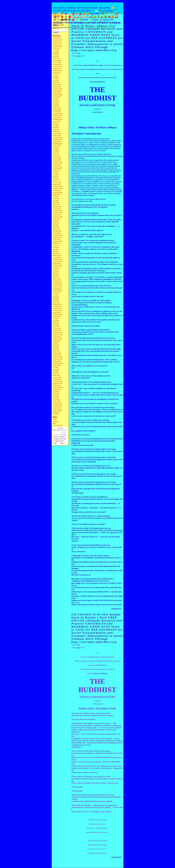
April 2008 (56, 398)
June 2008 (56, 394)
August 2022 (57, 48)
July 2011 (56, 319)
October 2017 (57, 166)
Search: (56, 28)
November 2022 (58, 42)
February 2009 (57, 377)
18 (54, 439)
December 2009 (58, 357)
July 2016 (56, 197)
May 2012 (56, 298)
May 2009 (56, 371)
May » (63, 443)
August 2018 (57, 146)
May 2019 (56, 127)
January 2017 (57, 184)
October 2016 (57, 190)
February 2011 (57, 329)
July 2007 (56, 414)
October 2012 (57, 288)
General (78, 53)
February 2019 (57, 134)
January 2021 (57, 87)
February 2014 (57, 255)
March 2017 (56, 180)
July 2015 (56, 221)
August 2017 (57, 170)
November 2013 (58, 262)
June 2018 (56, 150)
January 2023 (57, 38)
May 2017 (56, 176)
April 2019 (56, 129)
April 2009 (56, 373)
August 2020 (57, 97)
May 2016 (56, 201)
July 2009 (56, 367)
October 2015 (57, 215)
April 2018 (56, 154)
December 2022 (58, 40)
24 (65, 439)
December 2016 (58, 186)
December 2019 (58, 113)
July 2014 (56, 245)
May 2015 (56, 225)
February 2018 (57, 158)
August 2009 (57, 365)
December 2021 (58, 64)
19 (56, 439)
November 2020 (58, 91)
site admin (78, 56)
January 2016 (57, 209)
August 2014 (57, 243)
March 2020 (56, 107)
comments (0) (116, 609)
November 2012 (58, 286)
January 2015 (57, 233)
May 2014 (56, 249)
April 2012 (56, 300)
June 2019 (56, 125)
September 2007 (58, 410)
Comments (58, 425)
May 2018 (56, 152)
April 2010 (56, 349)
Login (55, 419)
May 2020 (56, 103)
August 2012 (57, 292)
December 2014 (58, 235)
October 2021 (57, 68)
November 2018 (58, 140)
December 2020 (58, 89)
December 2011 (58, 308)
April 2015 (56, 227)
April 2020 (56, 105)
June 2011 (56, 321)
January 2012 (57, 306)
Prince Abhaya (81, 213)
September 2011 (58, 314)
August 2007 (57, 412)
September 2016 (58, 192)
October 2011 (57, 312)
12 (56, 437)
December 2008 (58, 382)
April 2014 (56, 251)
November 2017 (58, 164)
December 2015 (58, 211)
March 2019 (56, 131)
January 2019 (57, 136)
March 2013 (56, 278)
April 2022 (56, 56)
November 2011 (58, 310)
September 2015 (58, 217)
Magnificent (77, 581)
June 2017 (56, 174)
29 (61, 441)
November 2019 (58, 115)
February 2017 (57, 182)
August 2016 (57, 194)
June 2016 (56, 199)
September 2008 (58, 388)
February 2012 (57, 304)
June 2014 (56, 247)
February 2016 (57, 207)
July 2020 (56, 99)
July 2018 (56, 148)
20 (58, 439)
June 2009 (56, 369)
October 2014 (57, 239)
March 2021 (56, 83)
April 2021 (56, 81)
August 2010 (57, 341)
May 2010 (56, 347)
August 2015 (57, 219)
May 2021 (56, 79)
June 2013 (56, 272)
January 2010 (57, 355)
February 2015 (57, 231)
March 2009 (56, 375)
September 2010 (58, 339)
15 (61, 437)
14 (60, 437)
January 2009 (57, 380)
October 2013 (57, 264)
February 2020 (57, 109)
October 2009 (57, 361)
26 (56, 441)
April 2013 (56, 276)
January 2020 (57, 111)
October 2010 (57, 337)
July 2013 (56, 270)
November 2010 (58, 335)
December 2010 (58, 333)
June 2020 (56, 101)
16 (63, 437)
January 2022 (57, 62)
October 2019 (57, 117)
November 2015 (58, 213)
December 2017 (58, 162)
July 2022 (56, 50)
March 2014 (56, 253)
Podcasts (56, 421)
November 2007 (58, 406)
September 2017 (58, 168)
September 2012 (58, 290)
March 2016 (56, 205)
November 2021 (58, 66)
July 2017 (56, 172)
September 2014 (58, 241)
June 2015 (56, 223)
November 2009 (58, 359)
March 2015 (56, 229)
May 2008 (56, 396)
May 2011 (56, 323)
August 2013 (57, 268)
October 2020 (57, 93)
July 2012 (56, 294)
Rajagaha (78, 207)
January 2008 (57, 402)
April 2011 (56, 325)
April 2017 (56, 178)
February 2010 (57, 353)
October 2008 (57, 386)
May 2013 (56, 274)
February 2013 (57, 280)
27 (58, 441)
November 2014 (58, 237)
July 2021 (56, 75)
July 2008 (56, 392)
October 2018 (57, 142)
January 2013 (57, 282)
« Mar (55, 443)
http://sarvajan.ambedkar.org (101, 673)
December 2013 (58, 260)
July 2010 (56, 343)
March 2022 (56, 58)
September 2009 (58, 363)
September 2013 (58, 266)
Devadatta (89, 271)
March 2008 (56, 400)
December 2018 (58, 138)
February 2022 (57, 60)
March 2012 (56, 302)
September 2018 (58, 144)
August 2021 (57, 73)
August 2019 (57, 121)
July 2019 (56, 123)
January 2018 (57, 160)
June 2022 (56, 52)
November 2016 (58, 188)
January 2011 (57, 331)
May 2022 (56, 54)
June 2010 (56, 345)
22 (61, 439)
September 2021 (58, 70)
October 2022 (57, 44)
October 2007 (57, 408)
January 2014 (57, 258)
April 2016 (56, 203)
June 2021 (56, 77)
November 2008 (58, 384)
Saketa (108, 713)
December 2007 (58, 404)
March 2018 (56, 156)
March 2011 (56, 327)
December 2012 (58, 284)
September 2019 (58, 119)
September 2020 (58, 95)
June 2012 (56, 296)
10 (65, 435)
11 (54, 437)
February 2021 (57, 85)
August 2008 (57, 390)
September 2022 (58, 46)
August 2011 (57, 316)
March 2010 (56, 351)
